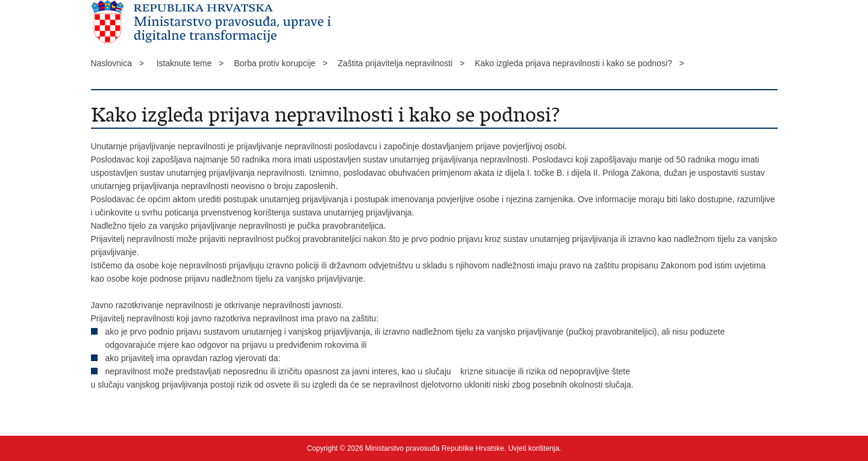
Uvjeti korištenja (534, 448)
